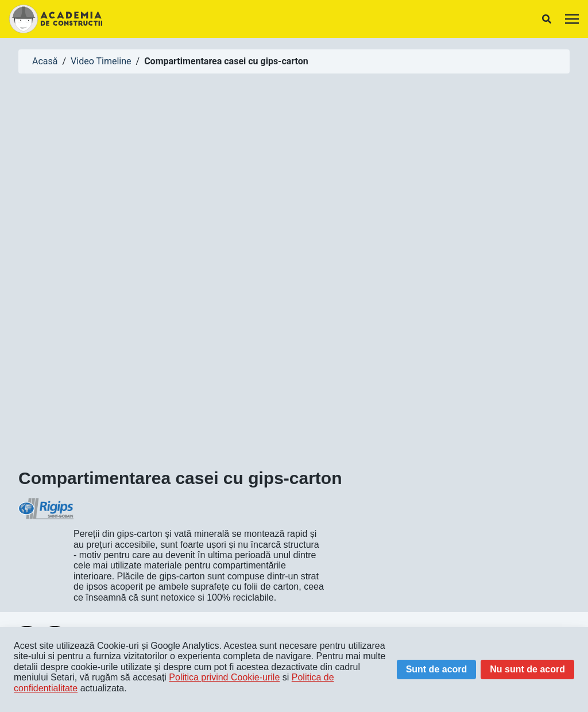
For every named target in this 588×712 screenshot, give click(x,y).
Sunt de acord (437, 669)
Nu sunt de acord (527, 669)
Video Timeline (101, 61)
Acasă (45, 61)
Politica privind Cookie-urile (224, 677)
